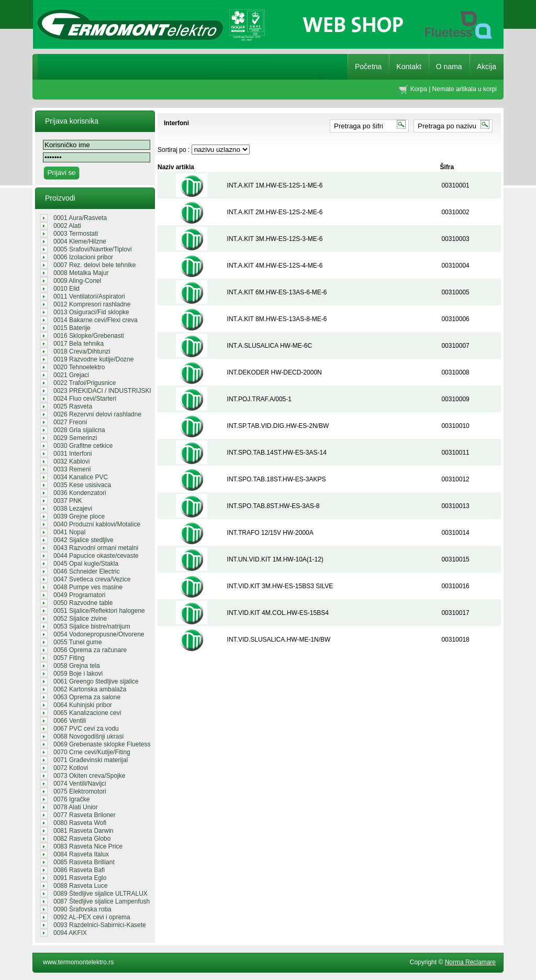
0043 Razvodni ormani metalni (96, 548)
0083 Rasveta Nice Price (88, 846)
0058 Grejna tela (77, 666)
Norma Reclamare (470, 962)
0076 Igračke (71, 799)
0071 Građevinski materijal (91, 760)
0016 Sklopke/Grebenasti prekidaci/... (89, 336)
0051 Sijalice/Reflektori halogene (99, 611)
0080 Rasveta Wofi (80, 823)
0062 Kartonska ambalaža (90, 689)
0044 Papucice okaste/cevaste (96, 556)
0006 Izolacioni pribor (83, 257)
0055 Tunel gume (78, 642)
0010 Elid (66, 289)
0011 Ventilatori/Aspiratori (89, 296)
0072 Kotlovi (71, 768)
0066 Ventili (70, 721)
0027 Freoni (70, 422)
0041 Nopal (69, 532)
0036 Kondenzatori (80, 493)
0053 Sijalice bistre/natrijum (92, 626)
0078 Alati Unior (76, 807)
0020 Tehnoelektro (79, 367)
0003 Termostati (76, 234)
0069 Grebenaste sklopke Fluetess (102, 744)
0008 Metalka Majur (81, 273)
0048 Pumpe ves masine (88, 587)
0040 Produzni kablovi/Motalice (97, 524)
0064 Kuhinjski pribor (83, 705)
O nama (449, 67)
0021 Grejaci (71, 375)
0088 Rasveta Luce (80, 886)
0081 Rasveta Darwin (83, 831)
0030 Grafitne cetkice (83, 446)
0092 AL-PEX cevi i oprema (92, 917)
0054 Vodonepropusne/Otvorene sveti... (99, 634)
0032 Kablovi (71, 461)
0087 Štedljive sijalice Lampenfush (102, 901)
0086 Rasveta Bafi (79, 870)
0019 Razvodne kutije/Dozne (93, 359)
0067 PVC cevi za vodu (86, 729)
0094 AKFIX (70, 933)
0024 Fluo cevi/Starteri (85, 399)
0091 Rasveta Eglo (80, 878)
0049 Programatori (79, 595)
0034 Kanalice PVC (81, 477)
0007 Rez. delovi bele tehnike (94, 265)
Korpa (419, 89)
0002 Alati (67, 226)
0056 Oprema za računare (90, 650)
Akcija (487, 67)
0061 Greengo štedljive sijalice (96, 681)
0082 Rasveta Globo (82, 839)
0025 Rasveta (73, 406)
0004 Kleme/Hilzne (80, 241)
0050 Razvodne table (83, 603)
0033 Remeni (72, 469)
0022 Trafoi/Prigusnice (85, 383)
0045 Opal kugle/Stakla (86, 564)
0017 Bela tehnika (79, 344)
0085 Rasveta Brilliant (84, 862)
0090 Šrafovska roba (82, 909)
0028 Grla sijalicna (79, 430)
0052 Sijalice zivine (80, 619)
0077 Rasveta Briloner (85, 815)
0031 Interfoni (72, 454)
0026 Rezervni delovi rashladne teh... (97, 414)
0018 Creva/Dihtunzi (82, 351)
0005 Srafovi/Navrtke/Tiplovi (93, 249)
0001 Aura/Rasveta (80, 218)
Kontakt (409, 67)
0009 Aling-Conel (77, 281)
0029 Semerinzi (75, 438)
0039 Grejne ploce (79, 516)
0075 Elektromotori (80, 791)
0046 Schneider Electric (87, 571)
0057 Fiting (69, 658)
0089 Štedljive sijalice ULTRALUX (100, 894)
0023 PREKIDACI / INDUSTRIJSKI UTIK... (102, 391)
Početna (368, 67)
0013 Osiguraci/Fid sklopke (91, 312)
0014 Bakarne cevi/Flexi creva (96, 320)
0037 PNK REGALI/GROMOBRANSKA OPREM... (93, 501)
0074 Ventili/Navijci (80, 784)
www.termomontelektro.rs (78, 962)
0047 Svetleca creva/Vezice (92, 579)
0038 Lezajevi (73, 509)
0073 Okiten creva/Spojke (89, 776)
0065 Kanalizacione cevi (87, 713)
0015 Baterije (72, 328)
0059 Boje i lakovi (78, 674)
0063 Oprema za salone (87, 697)
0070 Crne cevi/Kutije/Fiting (92, 752)
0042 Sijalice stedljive (83, 540)
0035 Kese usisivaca (82, 485)
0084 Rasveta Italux (81, 854)
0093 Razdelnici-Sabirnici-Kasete (100, 925)
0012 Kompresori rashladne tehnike (92, 304)
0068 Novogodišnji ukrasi (88, 736)
